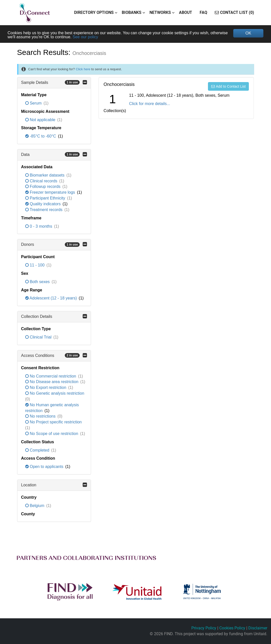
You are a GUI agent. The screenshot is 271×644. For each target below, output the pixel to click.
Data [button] (54, 154)
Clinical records (42, 181)
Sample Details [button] (54, 82)
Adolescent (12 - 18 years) (52, 298)
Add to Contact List (228, 86)
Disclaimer (258, 628)
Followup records (43, 187)
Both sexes (38, 282)
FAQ (203, 12)
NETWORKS (160, 12)
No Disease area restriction (52, 382)
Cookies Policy (232, 628)
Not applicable (41, 120)
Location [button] (54, 485)
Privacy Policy (204, 628)
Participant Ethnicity (46, 198)
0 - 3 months (39, 226)
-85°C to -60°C (41, 136)
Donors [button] (54, 244)
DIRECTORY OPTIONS (94, 12)
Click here (83, 69)
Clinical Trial (39, 337)
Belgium (35, 506)
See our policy (85, 37)
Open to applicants (45, 467)
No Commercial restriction (51, 376)
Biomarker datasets (46, 175)
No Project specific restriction (54, 422)
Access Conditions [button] (54, 355)
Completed (38, 450)
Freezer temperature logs (51, 192)
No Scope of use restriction (52, 434)
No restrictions (41, 416)
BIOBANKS (132, 12)
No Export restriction (46, 387)
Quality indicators (44, 204)
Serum (34, 103)
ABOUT (186, 12)
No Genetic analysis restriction (55, 393)
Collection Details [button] (54, 316)
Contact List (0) (234, 12)
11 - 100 (36, 265)
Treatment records (44, 210)
